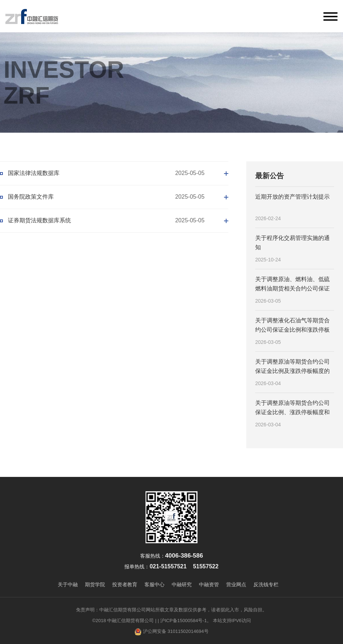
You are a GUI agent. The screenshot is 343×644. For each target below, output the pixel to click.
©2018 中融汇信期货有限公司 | (124, 621)
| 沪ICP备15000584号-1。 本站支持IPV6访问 (204, 621)
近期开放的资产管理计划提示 (292, 197)
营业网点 (236, 584)
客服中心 (154, 584)
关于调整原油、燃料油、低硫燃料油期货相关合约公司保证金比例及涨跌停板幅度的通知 (292, 284)
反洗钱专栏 (266, 584)
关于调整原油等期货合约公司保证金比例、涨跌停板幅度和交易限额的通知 (292, 408)
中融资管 (209, 584)
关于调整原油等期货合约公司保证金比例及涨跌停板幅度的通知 (292, 367)
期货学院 (95, 584)
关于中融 (68, 584)
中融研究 (182, 584)
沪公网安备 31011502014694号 (171, 632)
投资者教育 (125, 584)
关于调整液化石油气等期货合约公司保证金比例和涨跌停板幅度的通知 (292, 326)
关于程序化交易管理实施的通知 (292, 243)
